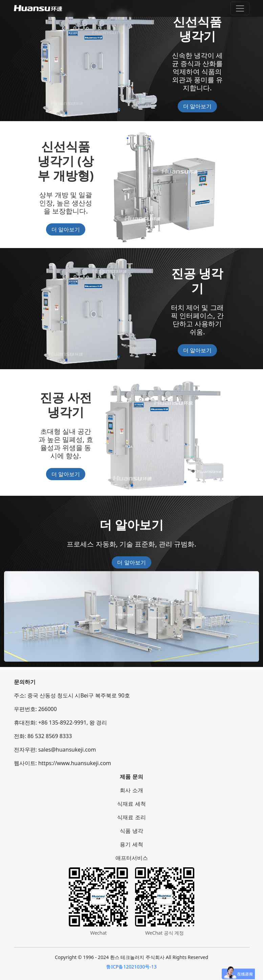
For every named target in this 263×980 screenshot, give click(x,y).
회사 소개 (131, 790)
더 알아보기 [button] (197, 106)
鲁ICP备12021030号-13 (131, 967)
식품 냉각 (131, 831)
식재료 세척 (131, 804)
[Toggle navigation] (240, 8)
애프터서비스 (132, 858)
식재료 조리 (131, 817)
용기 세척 (131, 844)
